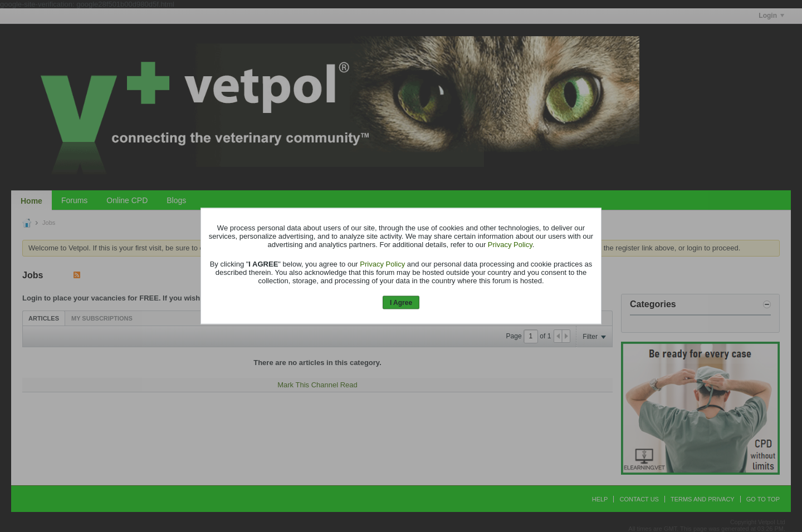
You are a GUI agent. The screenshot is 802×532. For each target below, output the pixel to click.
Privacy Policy (510, 244)
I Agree (401, 302)
